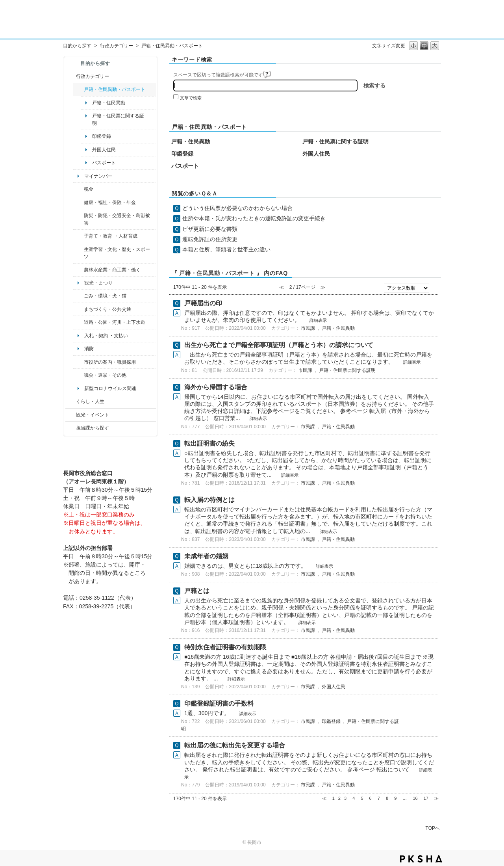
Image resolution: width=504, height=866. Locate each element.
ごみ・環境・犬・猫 (105, 296)
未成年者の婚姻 (206, 556)
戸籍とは (197, 591)
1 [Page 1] (334, 798)
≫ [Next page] (436, 798)
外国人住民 (104, 150)
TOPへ (433, 828)
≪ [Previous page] (324, 798)
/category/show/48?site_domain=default (79, 236)
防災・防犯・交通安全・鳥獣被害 (117, 219)
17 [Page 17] (426, 798)
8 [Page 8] (387, 798)
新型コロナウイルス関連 (110, 388)
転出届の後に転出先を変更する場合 (235, 745)
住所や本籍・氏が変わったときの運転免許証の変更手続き (254, 218)
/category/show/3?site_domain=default (71, 76)
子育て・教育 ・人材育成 (110, 236)
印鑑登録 (102, 136)
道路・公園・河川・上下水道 (115, 322)
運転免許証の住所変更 (210, 239)
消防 (89, 349)
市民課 (308, 328)
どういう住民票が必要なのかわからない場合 (237, 208)
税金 (89, 189)
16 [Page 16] (415, 798)
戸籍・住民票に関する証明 (118, 119)
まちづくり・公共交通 (107, 309)
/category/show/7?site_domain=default (79, 89)
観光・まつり (98, 283)
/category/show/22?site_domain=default (79, 296)
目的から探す (77, 46)
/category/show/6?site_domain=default (79, 309)
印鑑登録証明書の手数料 (219, 703)
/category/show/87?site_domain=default (79, 322)
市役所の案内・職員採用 (110, 362)
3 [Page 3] (345, 798)
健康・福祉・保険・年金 (110, 203)
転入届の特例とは (209, 500)
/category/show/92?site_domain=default (79, 189)
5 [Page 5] (362, 798)
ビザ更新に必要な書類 (210, 229)
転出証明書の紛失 (209, 443)
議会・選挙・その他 (105, 375)
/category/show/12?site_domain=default (71, 401)
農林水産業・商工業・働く (112, 270)
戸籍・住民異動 (109, 103)
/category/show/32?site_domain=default (79, 362)
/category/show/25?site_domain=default (79, 219)
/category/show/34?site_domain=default (79, 270)
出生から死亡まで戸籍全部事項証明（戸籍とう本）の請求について (279, 345)
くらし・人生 (90, 401)
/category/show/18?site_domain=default (71, 415)
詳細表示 (318, 320)
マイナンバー (98, 176)
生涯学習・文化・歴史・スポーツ (117, 253)
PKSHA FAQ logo (421, 859)
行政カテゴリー (117, 46)
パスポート (104, 163)
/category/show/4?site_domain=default (79, 203)
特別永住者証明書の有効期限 (225, 647)
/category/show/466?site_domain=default (79, 375)
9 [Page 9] (395, 798)
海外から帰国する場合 (216, 387)
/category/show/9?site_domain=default (71, 428)
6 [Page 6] (371, 798)
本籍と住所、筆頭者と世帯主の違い (226, 249)
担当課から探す (93, 428)
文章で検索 (191, 98)
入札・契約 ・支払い (106, 336)
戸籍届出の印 (203, 303)
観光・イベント (93, 415)
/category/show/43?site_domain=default (79, 253)
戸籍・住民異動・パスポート (115, 89)
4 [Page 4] (354, 798)
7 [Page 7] (379, 798)
